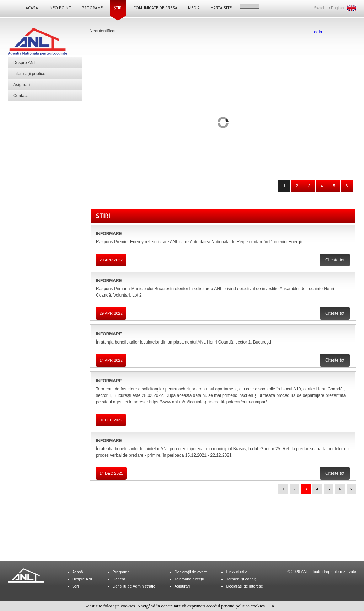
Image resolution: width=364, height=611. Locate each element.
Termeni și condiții (242, 579)
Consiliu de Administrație (134, 586)
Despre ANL (25, 63)
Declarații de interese (244, 586)
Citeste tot (335, 260)
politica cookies (250, 606)
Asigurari (22, 85)
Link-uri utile (237, 572)
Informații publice (29, 74)
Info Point (60, 8)
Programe (92, 8)
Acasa (32, 8)
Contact (20, 96)
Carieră (119, 579)
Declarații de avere (191, 572)
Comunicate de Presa (155, 8)
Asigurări (182, 586)
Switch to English (329, 8)
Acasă (78, 572)
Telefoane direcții (189, 579)
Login (317, 32)
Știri (118, 8)
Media (194, 8)
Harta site (221, 8)
